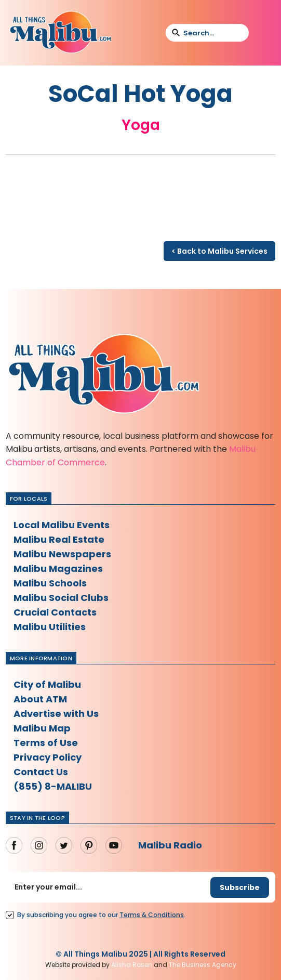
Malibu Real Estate (59, 539)
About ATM (40, 699)
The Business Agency (203, 965)
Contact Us (41, 772)
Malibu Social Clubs (61, 598)
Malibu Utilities (50, 627)
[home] (60, 33)
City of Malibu (47, 684)
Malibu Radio (170, 845)
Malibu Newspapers (62, 554)
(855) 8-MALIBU (53, 786)
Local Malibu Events (62, 525)
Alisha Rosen (132, 965)
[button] (263, 33)
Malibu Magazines (58, 569)
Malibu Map (42, 728)
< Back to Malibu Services (219, 251)
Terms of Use (46, 743)
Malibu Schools (50, 583)
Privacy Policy (48, 757)
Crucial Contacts (55, 612)
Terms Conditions (152, 915)
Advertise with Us (56, 714)
